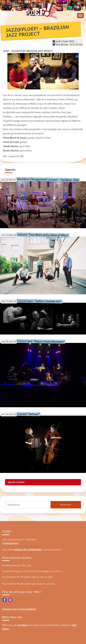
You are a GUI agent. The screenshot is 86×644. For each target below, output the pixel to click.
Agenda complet (16, 482)
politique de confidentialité (28, 549)
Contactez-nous (10, 543)
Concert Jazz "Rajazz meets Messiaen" (41, 341)
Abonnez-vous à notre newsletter (19, 609)
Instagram (10, 600)
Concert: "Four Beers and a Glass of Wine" (43, 235)
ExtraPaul (22, 625)
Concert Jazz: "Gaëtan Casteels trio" (39, 301)
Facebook (4, 600)
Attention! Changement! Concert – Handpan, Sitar (48, 179)
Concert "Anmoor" (28, 414)
